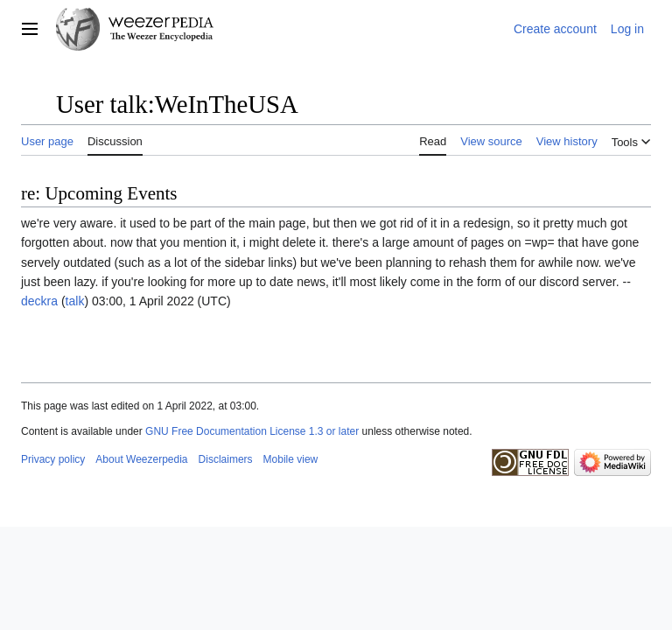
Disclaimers (226, 459)
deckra (39, 301)
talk (75, 301)
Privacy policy (53, 459)
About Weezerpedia (141, 459)
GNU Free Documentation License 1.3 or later (252, 431)
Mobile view (291, 459)
